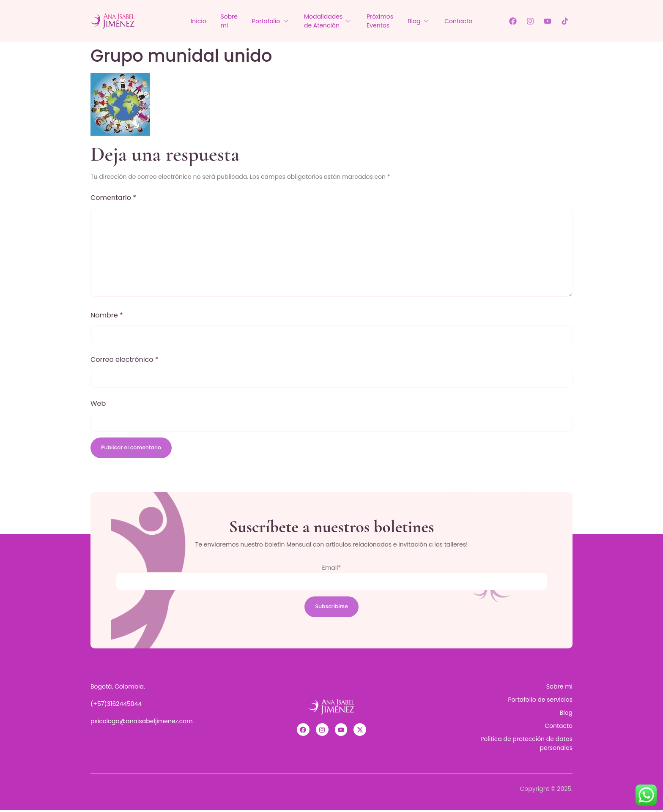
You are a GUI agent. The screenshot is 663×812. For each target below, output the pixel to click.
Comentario (113, 198)
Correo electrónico (125, 360)
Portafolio (268, 21)
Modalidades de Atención (328, 21)
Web (98, 403)
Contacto (466, 21)
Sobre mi (224, 21)
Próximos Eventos (382, 21)
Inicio (190, 21)
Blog (424, 21)
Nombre (107, 315)
